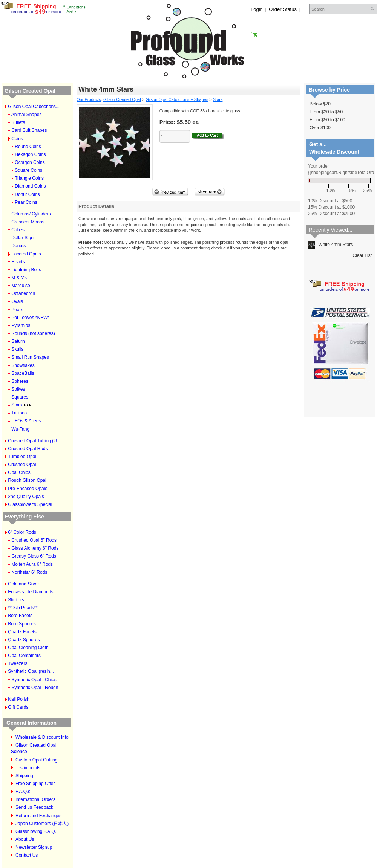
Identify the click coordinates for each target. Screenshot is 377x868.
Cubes (18, 230)
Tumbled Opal (22, 457)
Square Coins (28, 170)
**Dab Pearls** (23, 608)
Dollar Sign (22, 238)
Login (257, 9)
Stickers (16, 600)
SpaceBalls (23, 373)
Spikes (18, 389)
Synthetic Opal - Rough (35, 688)
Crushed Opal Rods (28, 449)
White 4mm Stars (330, 245)
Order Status (283, 9)
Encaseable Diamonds (31, 592)
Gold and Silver (23, 584)
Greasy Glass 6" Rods (34, 556)
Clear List (362, 255)
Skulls (17, 349)
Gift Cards (18, 707)
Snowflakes (23, 365)
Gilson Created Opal (30, 91)
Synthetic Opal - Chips (34, 680)
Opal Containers (24, 656)
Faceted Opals (26, 254)
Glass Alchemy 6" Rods (35, 548)
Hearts (18, 262)
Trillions (19, 413)
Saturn (18, 341)
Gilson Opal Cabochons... (34, 107)
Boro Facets (20, 616)
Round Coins (28, 147)
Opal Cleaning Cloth (28, 648)
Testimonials (28, 768)
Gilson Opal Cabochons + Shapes (177, 99)
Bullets (18, 122)
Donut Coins (27, 194)
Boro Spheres (22, 624)
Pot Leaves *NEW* (30, 318)
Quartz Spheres (24, 640)
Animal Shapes (27, 115)
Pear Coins (26, 202)
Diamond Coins (30, 186)
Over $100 (320, 128)
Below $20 (320, 104)
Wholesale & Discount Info (42, 737)
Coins (17, 139)
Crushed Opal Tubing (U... (34, 441)
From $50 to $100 (327, 120)
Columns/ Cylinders (31, 214)
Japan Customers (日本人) (42, 824)
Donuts (18, 246)
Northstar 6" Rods (29, 572)
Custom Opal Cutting (36, 760)
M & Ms (19, 278)
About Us (25, 839)
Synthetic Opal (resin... (31, 671)
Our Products (89, 99)
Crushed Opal (22, 465)
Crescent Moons (28, 222)
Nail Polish (19, 699)
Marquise (21, 286)
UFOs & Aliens (26, 421)
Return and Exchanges (38, 816)
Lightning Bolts (26, 270)
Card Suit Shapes (29, 130)
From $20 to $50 (326, 112)
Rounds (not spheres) (33, 333)
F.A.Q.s (23, 792)
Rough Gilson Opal (27, 480)
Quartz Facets (22, 632)
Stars (21, 405)
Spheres (20, 381)
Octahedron (23, 293)
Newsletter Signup (34, 847)
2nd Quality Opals (26, 497)
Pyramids (21, 325)
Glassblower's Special (30, 504)
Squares (20, 397)
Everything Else (24, 517)
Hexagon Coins (30, 154)
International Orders (35, 799)
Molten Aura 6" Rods (32, 564)
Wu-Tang (20, 429)
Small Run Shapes (30, 357)
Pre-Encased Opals (28, 489)
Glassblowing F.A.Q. (36, 831)
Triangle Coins (29, 178)
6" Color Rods (22, 532)
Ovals (17, 301)
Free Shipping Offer (35, 784)
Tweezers (18, 663)
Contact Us (27, 855)
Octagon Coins (30, 162)
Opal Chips (19, 472)
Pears (17, 310)
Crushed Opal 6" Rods (34, 540)
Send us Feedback (34, 807)
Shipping (24, 776)
